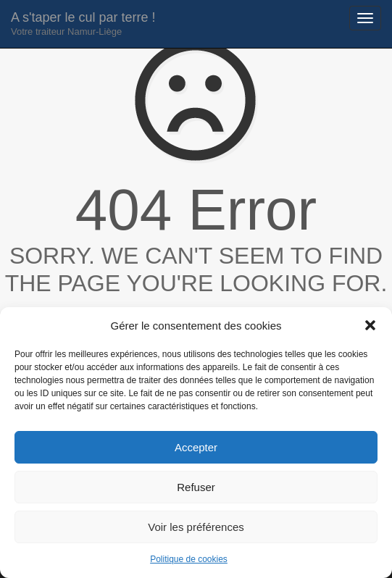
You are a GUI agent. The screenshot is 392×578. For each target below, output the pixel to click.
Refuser (196, 487)
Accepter (196, 447)
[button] (370, 325)
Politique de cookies (189, 559)
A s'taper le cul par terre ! (83, 24)
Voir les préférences (196, 527)
